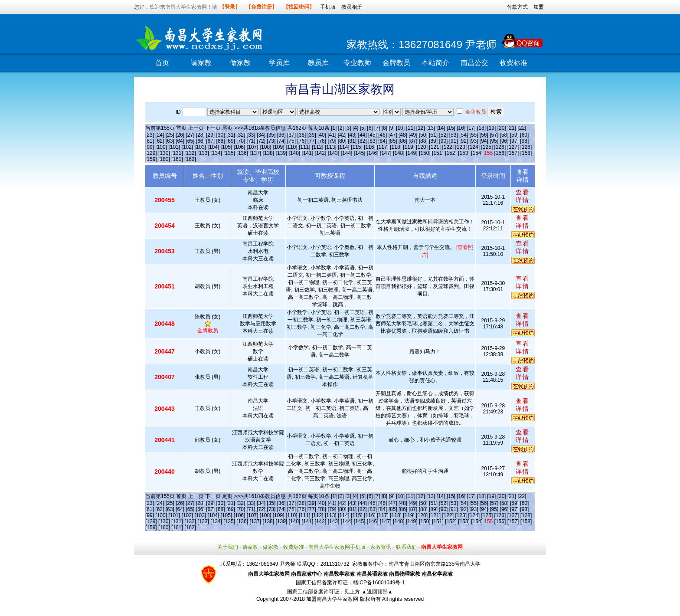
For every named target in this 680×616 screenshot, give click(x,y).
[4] (355, 128)
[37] (291, 135)
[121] (435, 147)
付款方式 (517, 7)
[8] (384, 128)
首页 (162, 63)
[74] (281, 141)
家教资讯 (381, 547)
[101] (174, 147)
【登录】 (230, 7)
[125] (487, 147)
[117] (383, 147)
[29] (210, 135)
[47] (393, 135)
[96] (504, 141)
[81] (352, 141)
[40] (322, 135)
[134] (216, 153)
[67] (210, 141)
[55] (474, 135)
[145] (360, 153)
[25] (170, 135)
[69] (231, 141)
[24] (160, 135)
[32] (241, 135)
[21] (512, 128)
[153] (464, 153)
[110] (292, 147)
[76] (301, 141)
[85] (393, 141)
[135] (229, 153)
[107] (253, 147)
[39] (312, 135)
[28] (200, 135)
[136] (242, 153)
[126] (500, 147)
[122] (448, 147)
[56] (484, 135)
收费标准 (513, 63)
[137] (255, 153)
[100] (161, 147)
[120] (422, 147)
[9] (391, 128)
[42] (342, 135)
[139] (281, 153)
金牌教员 (396, 63)
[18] (481, 128)
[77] (312, 141)
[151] (438, 153)
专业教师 (357, 63)
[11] (410, 128)
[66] (200, 141)
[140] (295, 153)
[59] (514, 135)
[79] (332, 141)
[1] (334, 128)
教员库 (318, 63)
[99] (150, 147)
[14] (441, 128)
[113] (331, 147)
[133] (203, 153)
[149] (412, 153)
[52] (443, 135)
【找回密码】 (299, 7)
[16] (461, 128)
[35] (271, 135)
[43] (352, 135)
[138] (268, 153)
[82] (363, 141)
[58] (504, 135)
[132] (190, 153)
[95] (494, 141)
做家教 (240, 63)
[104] (214, 147)
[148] (399, 153)
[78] (322, 141)
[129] (151, 153)
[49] (413, 135)
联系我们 (406, 547)
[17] (471, 128)
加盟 (539, 7)
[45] (373, 135)
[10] (400, 128)
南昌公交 (474, 63)
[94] (484, 141)
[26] (180, 135)
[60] (524, 135)
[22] (522, 128)
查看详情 (523, 196)
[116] (370, 147)
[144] (347, 153)
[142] (321, 153)
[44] (363, 135)
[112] (318, 147)
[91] (454, 141)
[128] (526, 147)
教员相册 (352, 7)
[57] (494, 135)
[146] (373, 153)
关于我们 (228, 547)
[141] (308, 153)
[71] (251, 141)
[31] (231, 135)
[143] (334, 153)
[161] (177, 159)
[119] (409, 147)
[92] (464, 141)
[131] (177, 153)
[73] (271, 141)
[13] (431, 128)
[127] (513, 147)
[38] (301, 135)
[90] (443, 141)
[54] (464, 135)
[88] (423, 141)
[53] (454, 135)
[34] (261, 135)
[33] (251, 135)
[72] (261, 141)
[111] (305, 147)
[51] (433, 135)
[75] (291, 141)
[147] (386, 153)
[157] (513, 153)
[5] (363, 128)
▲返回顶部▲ (377, 592)
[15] (451, 128)
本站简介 (435, 63)
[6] (370, 128)
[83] (373, 141)
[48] (403, 135)
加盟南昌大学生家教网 (332, 599)
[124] (474, 147)
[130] (164, 153)
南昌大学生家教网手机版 (337, 547)
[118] (396, 147)
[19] (491, 128)
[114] (344, 147)
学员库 (279, 63)
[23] (150, 135)
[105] (227, 147)
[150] (425, 153)
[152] (451, 153)
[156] (500, 153)
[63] (170, 141)
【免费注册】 (262, 7)
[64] (180, 141)
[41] (332, 135)
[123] (461, 147)
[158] (526, 153)
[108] (266, 147)
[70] (241, 141)
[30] (221, 135)
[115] (357, 147)
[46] (382, 135)
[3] (348, 128)
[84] (382, 141)
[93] (474, 141)
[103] (201, 147)
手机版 (328, 7)
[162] (190, 159)
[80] (342, 141)
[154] (477, 153)
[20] (502, 128)
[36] (281, 135)
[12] (421, 128)
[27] (190, 135)
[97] (514, 141)
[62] (160, 141)
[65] (190, 141)
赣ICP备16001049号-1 (379, 583)
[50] (423, 135)
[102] (187, 147)
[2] (341, 128)
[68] (221, 141)
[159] (151, 159)
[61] (150, 141)
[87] (413, 141)
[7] (377, 128)
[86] (403, 141)
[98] (524, 141)
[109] (279, 147)
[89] (433, 141)
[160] (164, 159)
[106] (240, 147)
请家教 (201, 63)
